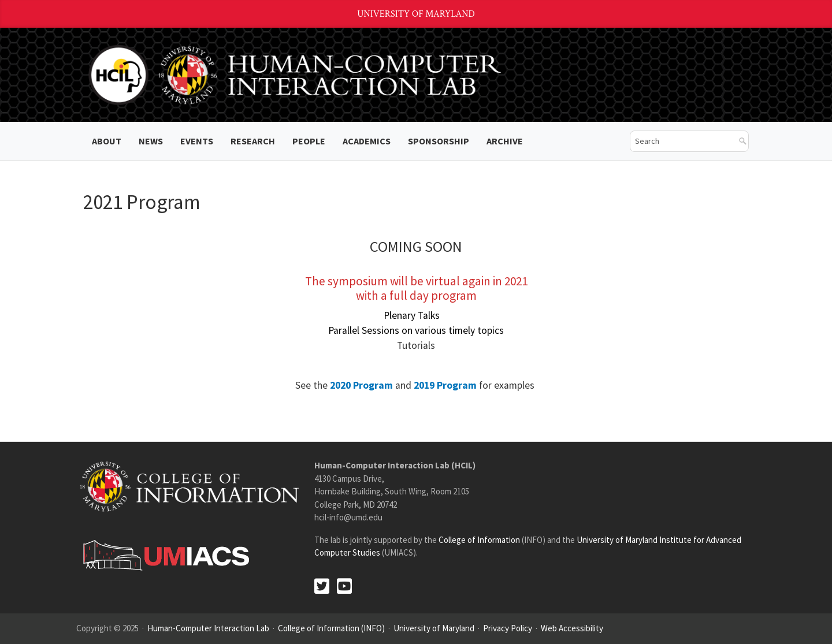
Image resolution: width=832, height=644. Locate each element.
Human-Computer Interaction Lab (208, 628)
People (309, 141)
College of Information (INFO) (331, 628)
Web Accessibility (572, 628)
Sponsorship (439, 141)
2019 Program (445, 385)
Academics (367, 141)
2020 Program (361, 385)
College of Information (479, 540)
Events (197, 141)
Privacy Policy (508, 628)
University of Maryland (416, 14)
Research (253, 141)
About (107, 141)
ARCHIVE (505, 141)
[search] (681, 141)
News (151, 141)
